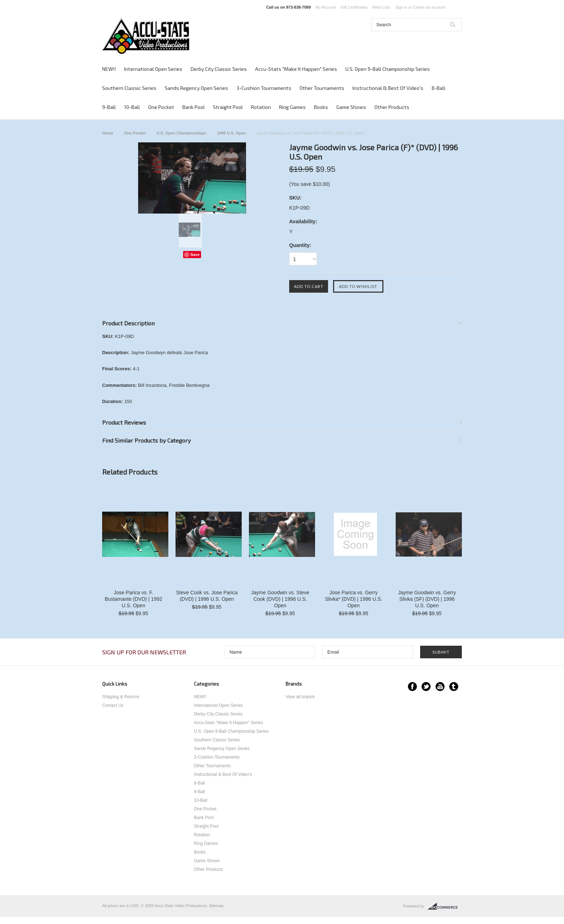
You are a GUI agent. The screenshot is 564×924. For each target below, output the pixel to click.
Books (321, 107)
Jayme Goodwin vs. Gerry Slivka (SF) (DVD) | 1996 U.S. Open (427, 599)
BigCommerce (445, 906)
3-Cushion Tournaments (264, 88)
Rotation (261, 107)
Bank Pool (194, 107)
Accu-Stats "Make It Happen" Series (296, 69)
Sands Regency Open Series (196, 88)
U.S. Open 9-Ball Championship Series (388, 69)
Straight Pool (228, 107)
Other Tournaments (322, 88)
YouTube (440, 687)
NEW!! (109, 69)
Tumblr (454, 687)
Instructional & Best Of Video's (388, 88)
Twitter (426, 687)
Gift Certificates (354, 7)
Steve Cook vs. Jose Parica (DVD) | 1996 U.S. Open (207, 596)
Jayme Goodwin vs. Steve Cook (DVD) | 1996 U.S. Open (280, 599)
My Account (326, 7)
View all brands (300, 697)
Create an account (429, 7)
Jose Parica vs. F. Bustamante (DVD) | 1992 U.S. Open (133, 599)
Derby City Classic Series (219, 69)
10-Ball (132, 107)
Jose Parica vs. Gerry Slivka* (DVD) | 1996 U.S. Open (353, 599)
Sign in (401, 7)
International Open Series (153, 69)
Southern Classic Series (129, 88)
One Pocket (161, 107)
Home (108, 133)
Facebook (412, 687)
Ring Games (292, 107)
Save (195, 255)
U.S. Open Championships (181, 133)
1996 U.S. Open (231, 133)
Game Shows (351, 107)
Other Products (392, 107)
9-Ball (109, 107)
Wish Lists (381, 7)
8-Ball (438, 88)
